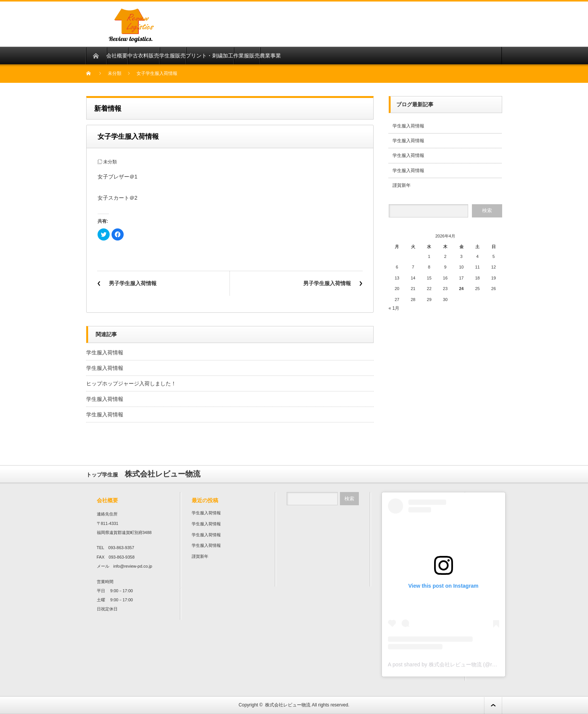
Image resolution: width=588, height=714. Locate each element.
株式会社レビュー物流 (288, 705)
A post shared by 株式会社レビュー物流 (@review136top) (456, 664)
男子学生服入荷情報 (133, 283)
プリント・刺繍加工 (209, 56)
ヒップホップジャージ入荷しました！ (131, 383)
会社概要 (117, 56)
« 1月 (394, 308)
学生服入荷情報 (105, 352)
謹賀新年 (402, 185)
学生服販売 (172, 56)
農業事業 (270, 56)
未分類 (115, 73)
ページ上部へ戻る (493, 705)
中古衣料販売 (143, 56)
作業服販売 (247, 56)
